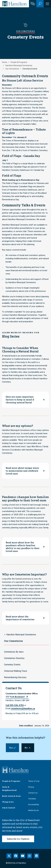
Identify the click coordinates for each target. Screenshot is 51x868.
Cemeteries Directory (14, 658)
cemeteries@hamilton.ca (23, 709)
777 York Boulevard (15, 697)
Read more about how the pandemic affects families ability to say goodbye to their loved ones (23, 547)
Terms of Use (34, 781)
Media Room (34, 810)
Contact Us (33, 793)
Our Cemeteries (12, 69)
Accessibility (34, 804)
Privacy (31, 787)
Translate (32, 799)
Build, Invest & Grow (11, 796)
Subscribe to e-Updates (18, 839)
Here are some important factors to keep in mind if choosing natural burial (20, 400)
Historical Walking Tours (16, 671)
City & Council (9, 808)
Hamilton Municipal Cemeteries (19, 65)
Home (5, 62)
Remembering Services (15, 677)
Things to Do (8, 802)
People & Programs (19, 62)
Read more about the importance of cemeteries (20, 618)
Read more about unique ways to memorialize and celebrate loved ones (22, 471)
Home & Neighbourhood (9, 789)
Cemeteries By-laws (14, 652)
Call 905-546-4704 (15, 705)
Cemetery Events (12, 665)
